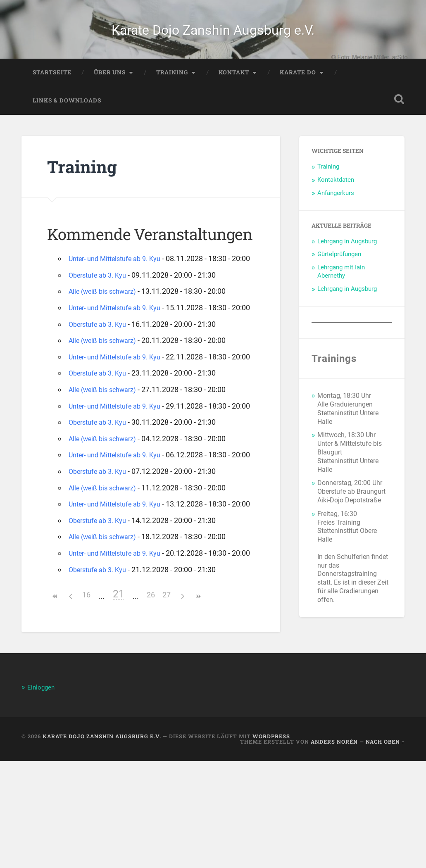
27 (167, 702)
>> (198, 704)
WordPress (271, 844)
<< (55, 704)
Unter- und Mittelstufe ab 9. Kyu (120, 277)
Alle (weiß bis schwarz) (106, 323)
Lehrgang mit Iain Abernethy (341, 290)
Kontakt (234, 91)
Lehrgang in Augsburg (347, 260)
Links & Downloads (67, 119)
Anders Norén (334, 849)
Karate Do (298, 91)
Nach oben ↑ (385, 849)
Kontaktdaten (336, 199)
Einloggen (43, 794)
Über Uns (110, 91)
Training (172, 91)
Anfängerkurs (336, 212)
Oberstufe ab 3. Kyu (101, 306)
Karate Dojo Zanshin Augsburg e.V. (213, 39)
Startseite (52, 91)
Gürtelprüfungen (339, 273)
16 (86, 702)
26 (151, 702)
